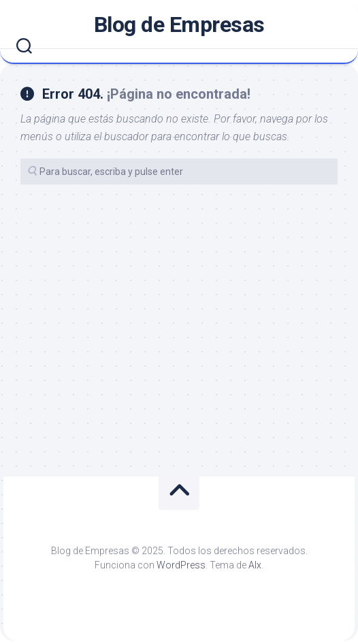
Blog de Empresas (179, 25)
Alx (255, 565)
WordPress (181, 565)
